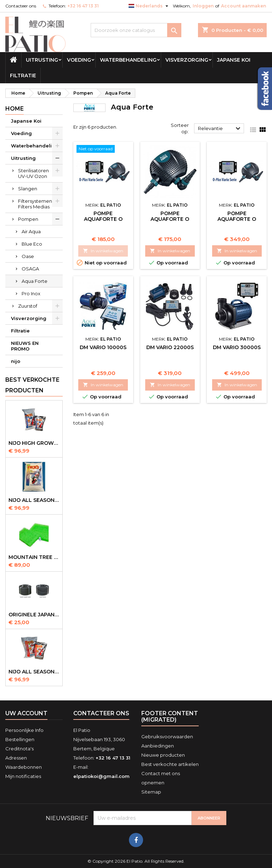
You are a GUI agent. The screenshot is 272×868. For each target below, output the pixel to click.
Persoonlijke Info (24, 730)
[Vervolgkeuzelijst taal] (149, 6)
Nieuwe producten (163, 755)
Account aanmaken (243, 6)
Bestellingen (20, 739)
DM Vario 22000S (170, 347)
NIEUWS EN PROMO (25, 346)
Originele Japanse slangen (34, 615)
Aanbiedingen (158, 746)
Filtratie (23, 75)
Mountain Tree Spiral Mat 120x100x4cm (34, 557)
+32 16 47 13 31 (83, 6)
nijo (16, 361)
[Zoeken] (136, 30)
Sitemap (151, 792)
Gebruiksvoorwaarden (167, 737)
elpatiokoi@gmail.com (101, 776)
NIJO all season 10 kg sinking (34, 500)
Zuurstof (28, 306)
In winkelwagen (103, 251)
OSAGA (30, 269)
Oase (28, 256)
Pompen (28, 219)
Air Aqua (31, 231)
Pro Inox (31, 293)
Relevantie (220, 129)
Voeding (79, 60)
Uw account (26, 713)
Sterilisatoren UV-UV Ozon (33, 173)
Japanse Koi (234, 60)
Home (15, 109)
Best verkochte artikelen (170, 764)
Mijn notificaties (23, 776)
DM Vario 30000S (237, 347)
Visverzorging (187, 60)
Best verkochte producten (32, 385)
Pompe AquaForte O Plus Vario (103, 219)
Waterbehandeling (128, 60)
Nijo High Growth (34, 443)
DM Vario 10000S (103, 347)
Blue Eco (32, 244)
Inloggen (203, 6)
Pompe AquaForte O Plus (170, 219)
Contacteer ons (21, 6)
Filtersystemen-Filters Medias (36, 204)
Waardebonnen (24, 767)
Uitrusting (42, 60)
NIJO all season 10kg (34, 672)
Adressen (16, 758)
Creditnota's (19, 749)
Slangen (28, 189)
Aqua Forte (35, 281)
